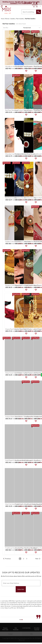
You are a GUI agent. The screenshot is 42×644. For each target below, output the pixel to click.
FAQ (31, 634)
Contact (10, 634)
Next (37, 559)
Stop (41, 622)
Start (39, 622)
